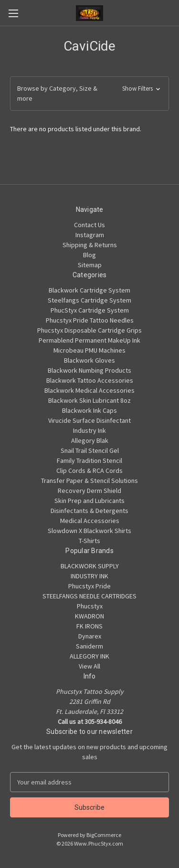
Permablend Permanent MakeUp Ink (89, 340)
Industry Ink (89, 430)
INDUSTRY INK (89, 576)
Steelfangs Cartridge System (89, 300)
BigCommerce (104, 835)
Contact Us (89, 225)
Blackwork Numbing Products (89, 370)
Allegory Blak (90, 440)
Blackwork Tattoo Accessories (90, 380)
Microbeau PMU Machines (89, 350)
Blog (89, 255)
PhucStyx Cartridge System (90, 310)
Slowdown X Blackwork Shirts (89, 531)
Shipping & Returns (90, 245)
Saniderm (89, 646)
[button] (89, 94)
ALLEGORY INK (89, 656)
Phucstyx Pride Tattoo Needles (90, 320)
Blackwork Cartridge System (89, 290)
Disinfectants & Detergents (89, 511)
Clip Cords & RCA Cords (89, 471)
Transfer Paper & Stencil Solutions (89, 481)
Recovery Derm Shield (89, 491)
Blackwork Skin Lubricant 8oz (89, 400)
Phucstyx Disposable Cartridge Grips (89, 330)
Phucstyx (90, 606)
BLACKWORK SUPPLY (90, 566)
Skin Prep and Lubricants (89, 501)
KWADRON (89, 616)
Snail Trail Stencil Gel (90, 450)
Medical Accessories (90, 521)
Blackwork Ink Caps (89, 410)
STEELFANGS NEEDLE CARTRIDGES (89, 596)
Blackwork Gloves (89, 360)
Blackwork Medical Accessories (89, 390)
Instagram (90, 235)
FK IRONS (89, 626)
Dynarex (90, 636)
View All (89, 666)
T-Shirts (89, 541)
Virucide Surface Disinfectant (89, 420)
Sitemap (90, 265)
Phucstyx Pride (89, 586)
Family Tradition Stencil (89, 460)
